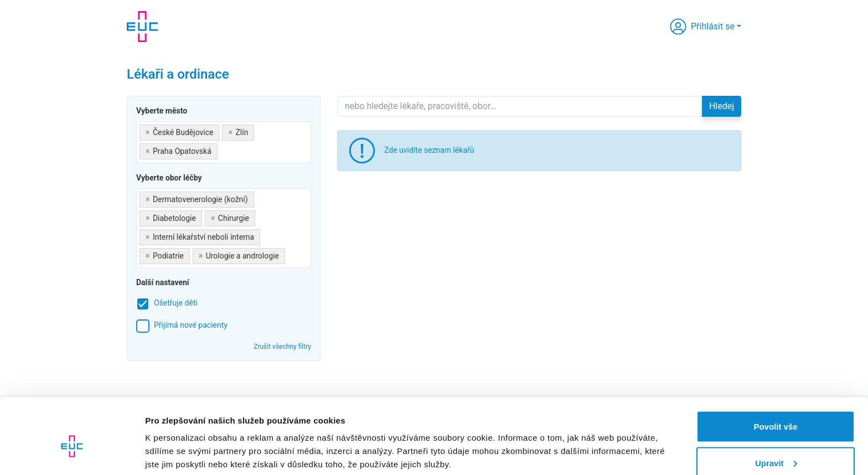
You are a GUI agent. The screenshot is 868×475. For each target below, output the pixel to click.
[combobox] (224, 142)
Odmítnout (776, 445)
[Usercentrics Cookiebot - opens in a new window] (72, 453)
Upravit (776, 409)
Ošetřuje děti (176, 303)
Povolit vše (775, 373)
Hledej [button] (722, 106)
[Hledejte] (520, 106)
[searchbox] (223, 149)
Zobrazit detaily (176, 441)
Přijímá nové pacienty (191, 325)
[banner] (142, 27)
